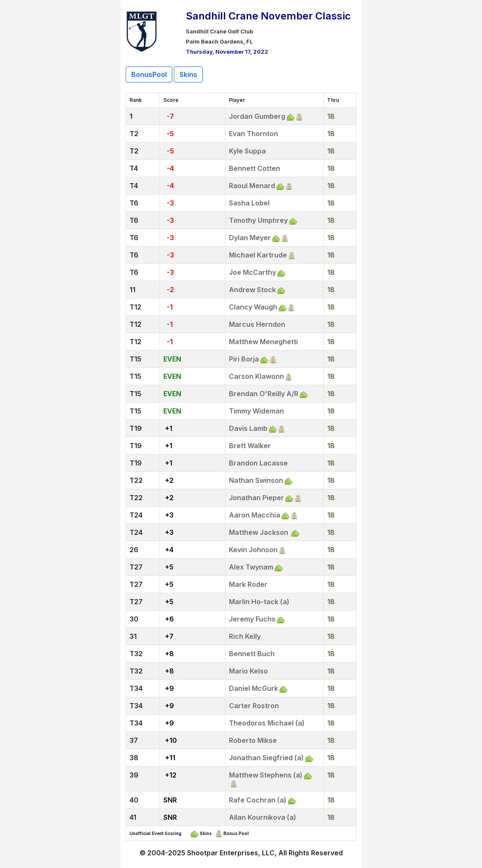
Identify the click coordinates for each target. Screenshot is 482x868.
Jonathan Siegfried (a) (266, 758)
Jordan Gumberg (257, 116)
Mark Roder (248, 584)
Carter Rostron (254, 706)
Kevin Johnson (253, 550)
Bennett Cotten (255, 168)
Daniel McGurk (253, 688)
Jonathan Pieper (256, 498)
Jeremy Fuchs (252, 619)
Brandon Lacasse (258, 463)
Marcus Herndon (257, 324)
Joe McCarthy (252, 272)
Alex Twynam (251, 567)
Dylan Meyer (250, 238)
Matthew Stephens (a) (266, 775)
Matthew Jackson (259, 532)
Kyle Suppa (247, 151)
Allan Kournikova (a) (263, 817)
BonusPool (149, 74)
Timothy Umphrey (258, 220)
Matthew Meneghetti (263, 342)
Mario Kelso (248, 671)
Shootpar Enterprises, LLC (231, 853)
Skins (188, 74)
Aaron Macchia (255, 515)
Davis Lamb (248, 428)
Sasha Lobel (249, 203)
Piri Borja (244, 359)
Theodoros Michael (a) (267, 723)
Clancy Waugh (253, 307)
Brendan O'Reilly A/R (264, 394)
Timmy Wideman (256, 411)
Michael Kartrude (258, 255)
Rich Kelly (245, 636)
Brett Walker (250, 446)
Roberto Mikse (253, 740)
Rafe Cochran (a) (258, 800)
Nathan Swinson (256, 480)
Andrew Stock (252, 290)
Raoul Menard (252, 186)
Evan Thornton (253, 134)
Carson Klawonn (256, 376)
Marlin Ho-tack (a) (259, 602)
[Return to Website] (142, 30)
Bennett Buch (252, 654)
